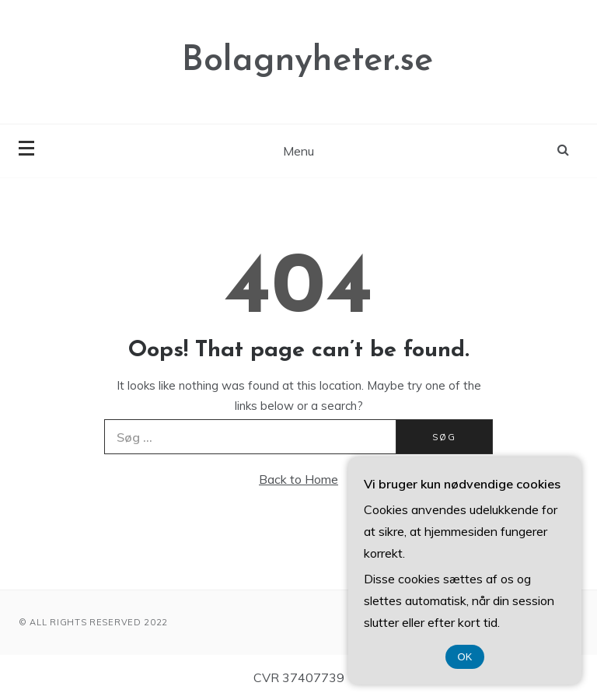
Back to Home (298, 479)
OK (465, 657)
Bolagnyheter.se (307, 61)
